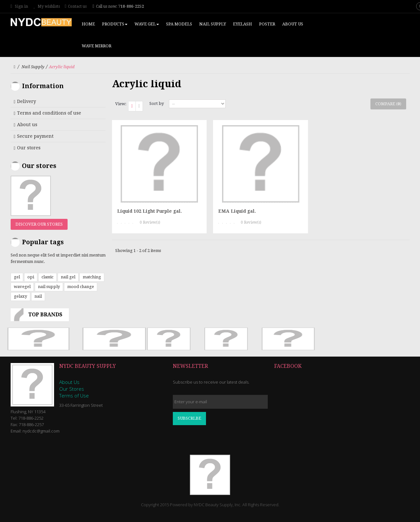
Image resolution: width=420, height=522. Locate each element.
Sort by (157, 103)
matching (92, 277)
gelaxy (20, 296)
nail (38, 296)
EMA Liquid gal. (237, 211)
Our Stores (72, 389)
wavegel (22, 287)
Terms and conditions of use (49, 113)
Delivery (27, 101)
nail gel (68, 277)
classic (47, 277)
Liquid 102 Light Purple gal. (149, 211)
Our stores (29, 148)
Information (43, 86)
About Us (69, 382)
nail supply (49, 287)
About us (27, 125)
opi (31, 277)
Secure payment (35, 136)
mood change (81, 287)
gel (17, 277)
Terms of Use (74, 396)
